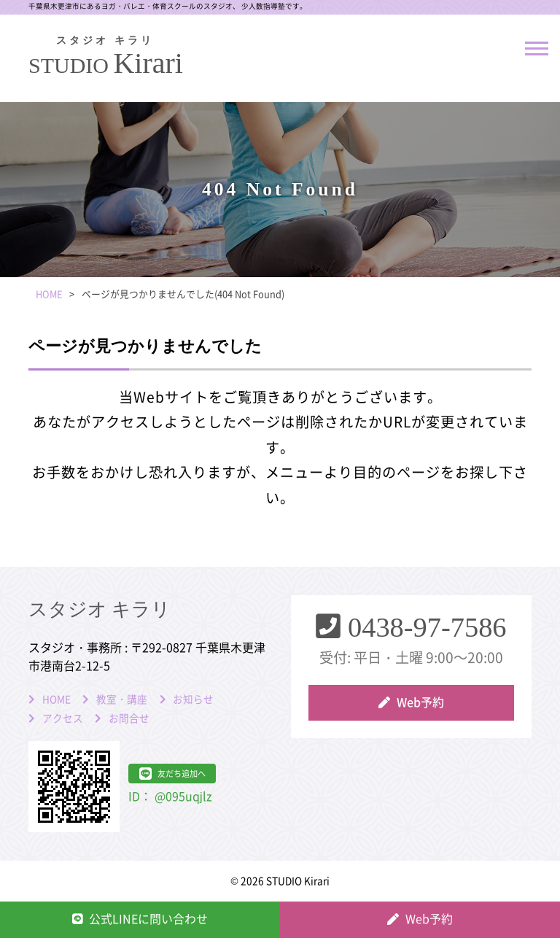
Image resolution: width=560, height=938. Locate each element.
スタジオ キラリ (100, 609)
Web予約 (420, 702)
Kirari (105, 58)
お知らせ (193, 699)
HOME (57, 699)
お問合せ (129, 718)
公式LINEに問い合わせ (148, 919)
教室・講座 (122, 699)
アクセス (63, 718)
